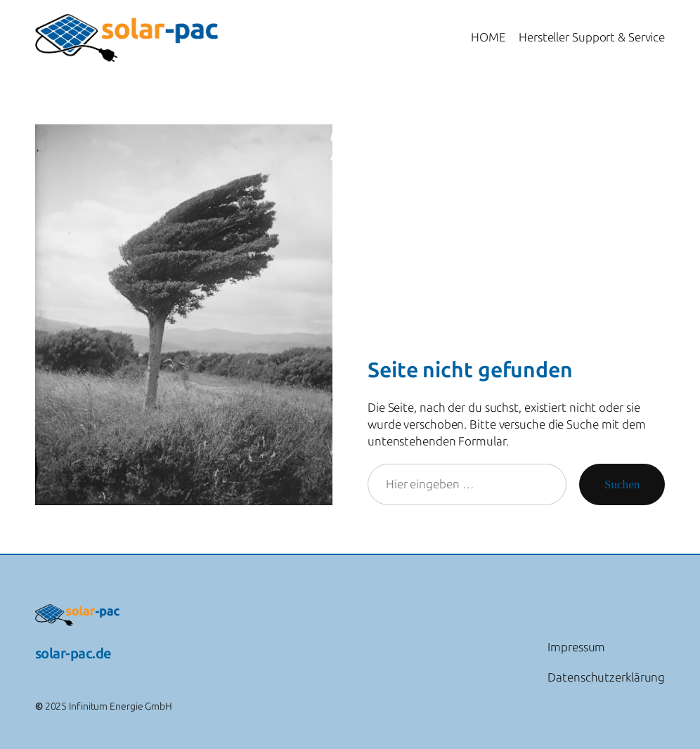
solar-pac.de (73, 653)
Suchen (622, 484)
